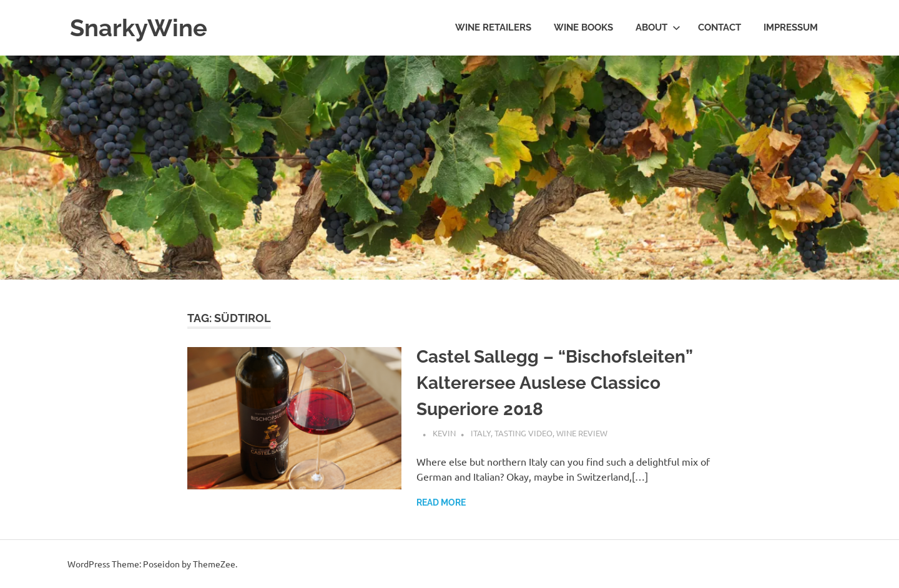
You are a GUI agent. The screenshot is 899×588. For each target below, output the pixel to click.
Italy (481, 433)
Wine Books (583, 27)
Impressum (791, 27)
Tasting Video (523, 433)
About (658, 27)
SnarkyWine (139, 28)
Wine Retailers (493, 27)
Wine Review (582, 433)
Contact (720, 27)
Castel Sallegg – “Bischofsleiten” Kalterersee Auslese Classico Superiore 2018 (555, 383)
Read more (441, 502)
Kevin (444, 433)
